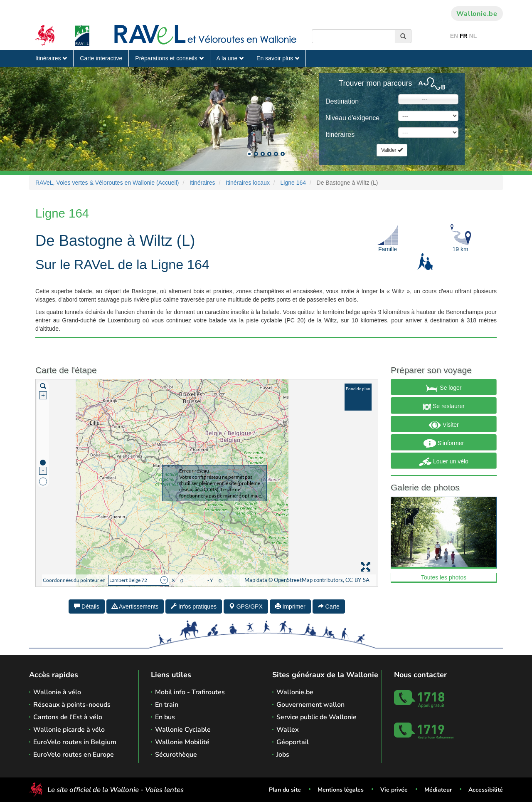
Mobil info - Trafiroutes (190, 692)
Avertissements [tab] (135, 606)
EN (454, 36)
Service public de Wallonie (316, 717)
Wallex (288, 730)
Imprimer (290, 606)
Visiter (444, 425)
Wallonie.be (477, 14)
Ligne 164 (293, 183)
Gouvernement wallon (310, 705)
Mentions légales (341, 790)
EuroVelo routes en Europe (74, 755)
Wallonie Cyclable (183, 730)
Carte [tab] (329, 606)
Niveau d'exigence (352, 118)
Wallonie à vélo (57, 692)
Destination (342, 101)
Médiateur (438, 790)
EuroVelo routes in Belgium (75, 742)
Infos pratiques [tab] (194, 606)
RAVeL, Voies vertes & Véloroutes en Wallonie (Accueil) (107, 183)
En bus (165, 717)
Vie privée (394, 790)
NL (473, 36)
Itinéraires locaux (248, 183)
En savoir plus (278, 58)
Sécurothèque (176, 755)
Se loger (443, 388)
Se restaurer (444, 407)
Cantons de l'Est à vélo (68, 717)
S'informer (444, 443)
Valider (392, 150)
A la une (230, 58)
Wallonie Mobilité (182, 742)
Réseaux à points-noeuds (72, 705)
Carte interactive (101, 58)
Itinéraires (51, 58)
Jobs (283, 755)
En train (167, 705)
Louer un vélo (444, 462)
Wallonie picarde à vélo (69, 730)
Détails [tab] (87, 606)
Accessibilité (486, 790)
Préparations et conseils (169, 58)
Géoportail (293, 742)
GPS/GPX (246, 606)
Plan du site (285, 790)
